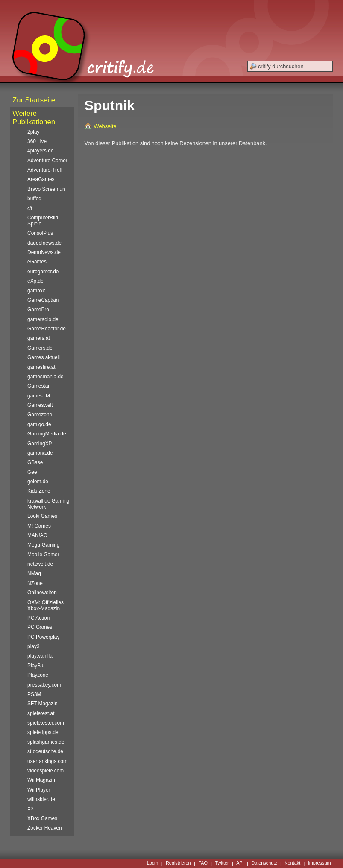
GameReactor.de (47, 329)
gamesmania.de (45, 377)
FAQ (203, 863)
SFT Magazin (42, 704)
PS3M (34, 694)
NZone (35, 583)
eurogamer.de (43, 272)
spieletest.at (41, 713)
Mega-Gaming (43, 545)
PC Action (38, 618)
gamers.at (39, 338)
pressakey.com (44, 685)
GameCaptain (43, 300)
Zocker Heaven (45, 828)
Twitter (222, 863)
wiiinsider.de (41, 799)
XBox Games (42, 818)
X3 (31, 809)
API (240, 863)
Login (153, 863)
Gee (32, 472)
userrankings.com (47, 761)
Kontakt (292, 863)
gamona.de (40, 453)
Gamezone (40, 415)
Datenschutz (264, 863)
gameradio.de (43, 319)
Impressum (320, 863)
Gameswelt (40, 405)
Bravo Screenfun (46, 189)
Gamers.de (40, 348)
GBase (35, 462)
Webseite (105, 126)
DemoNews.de (44, 252)
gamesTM (39, 396)
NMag (34, 573)
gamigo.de (39, 424)
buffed (34, 199)
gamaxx (36, 291)
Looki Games (42, 516)
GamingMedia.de (47, 434)
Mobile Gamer (43, 555)
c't (30, 208)
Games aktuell (44, 357)
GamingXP (40, 444)
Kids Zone (39, 491)
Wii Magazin (41, 780)
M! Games (39, 526)
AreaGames (41, 179)
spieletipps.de (43, 732)
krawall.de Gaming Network (48, 504)
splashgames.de (46, 742)
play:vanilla (40, 656)
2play (33, 132)
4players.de (40, 151)
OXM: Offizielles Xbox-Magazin (45, 605)
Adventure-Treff (45, 170)
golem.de (38, 482)
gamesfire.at (41, 367)
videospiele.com (45, 771)
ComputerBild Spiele (43, 221)
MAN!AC (37, 535)
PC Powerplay (43, 637)
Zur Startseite (34, 100)
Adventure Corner (47, 161)
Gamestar (38, 386)
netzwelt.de (40, 564)
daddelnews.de (44, 243)
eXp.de (35, 281)
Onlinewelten (42, 593)
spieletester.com (46, 723)
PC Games (40, 627)
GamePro (38, 310)
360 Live (37, 141)
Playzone (38, 675)
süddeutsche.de (45, 751)
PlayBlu (36, 666)
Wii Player (39, 790)
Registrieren (178, 863)
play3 (33, 646)
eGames (37, 262)
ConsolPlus (40, 233)
